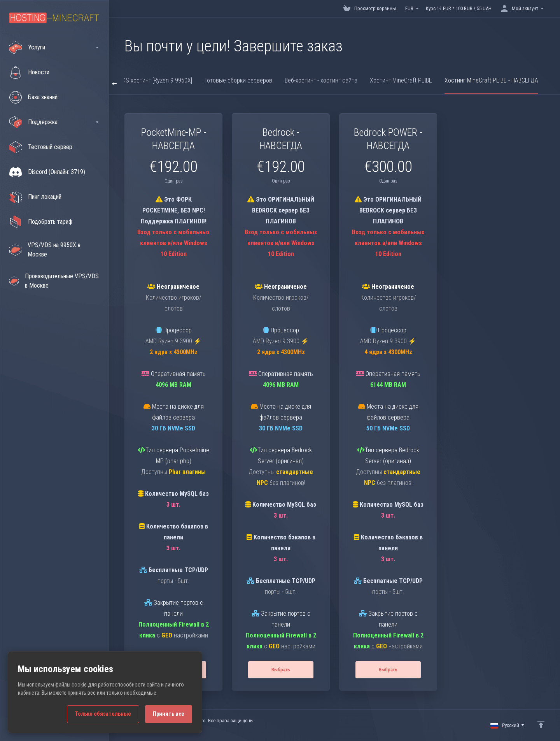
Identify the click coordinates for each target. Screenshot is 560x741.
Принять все (169, 714)
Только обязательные (103, 714)
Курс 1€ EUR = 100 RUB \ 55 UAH (459, 8)
